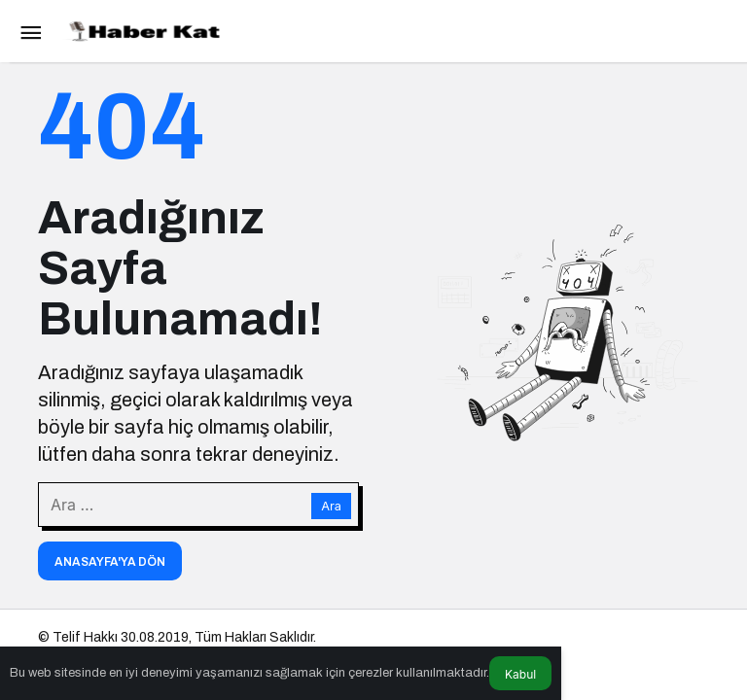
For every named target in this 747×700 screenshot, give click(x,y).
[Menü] (30, 31)
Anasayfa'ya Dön (110, 562)
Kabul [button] (520, 674)
